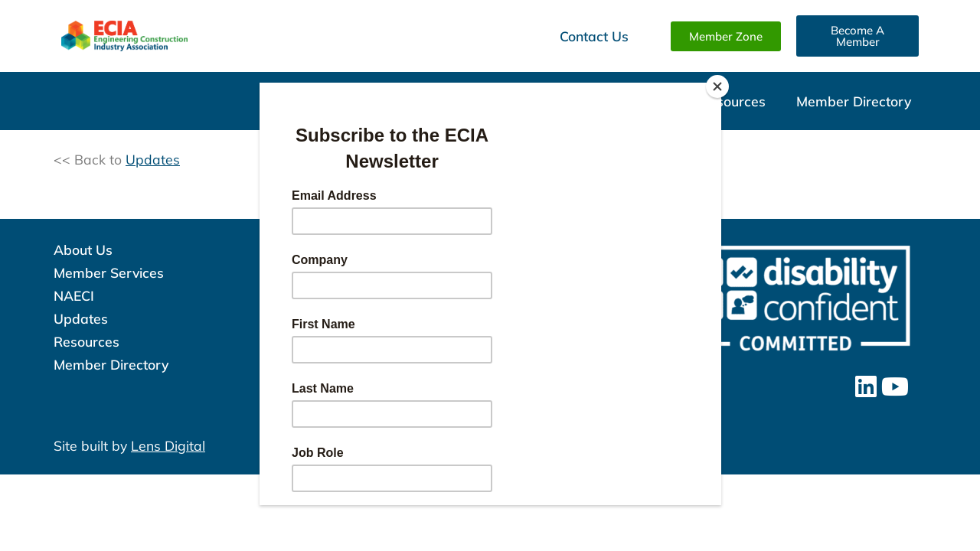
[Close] (717, 86)
